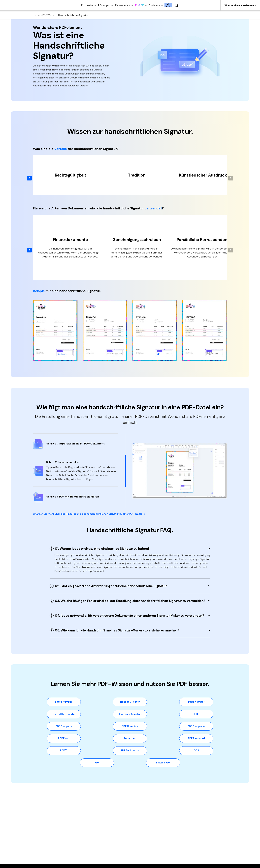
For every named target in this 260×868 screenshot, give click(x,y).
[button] (231, 178)
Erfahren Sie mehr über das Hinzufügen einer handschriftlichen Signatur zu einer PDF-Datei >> (95, 514)
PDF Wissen (50, 15)
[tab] (130, 549)
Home (37, 15)
